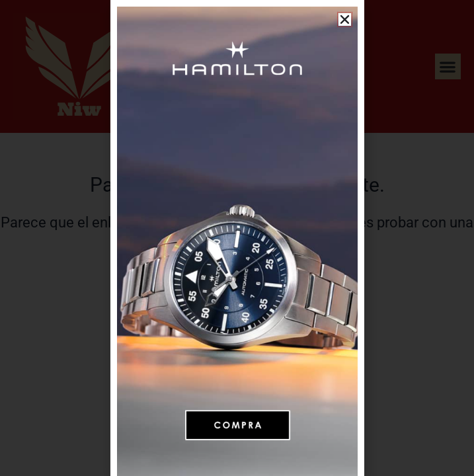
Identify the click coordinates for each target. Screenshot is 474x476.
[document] (237, 238)
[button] (345, 20)
